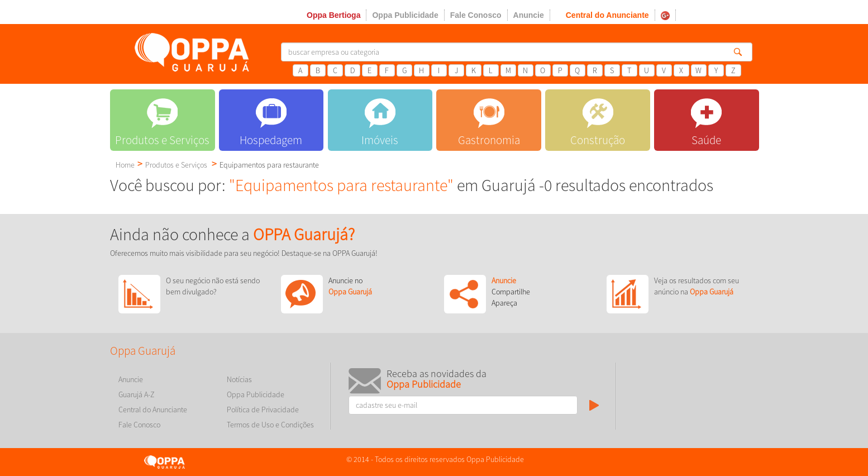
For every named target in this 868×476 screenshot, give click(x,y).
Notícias (239, 379)
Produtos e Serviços (176, 165)
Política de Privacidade (263, 410)
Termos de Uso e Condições (270, 425)
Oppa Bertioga (333, 15)
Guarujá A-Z (137, 394)
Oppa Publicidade (405, 15)
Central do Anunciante (607, 15)
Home (125, 165)
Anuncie (529, 15)
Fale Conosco (476, 15)
